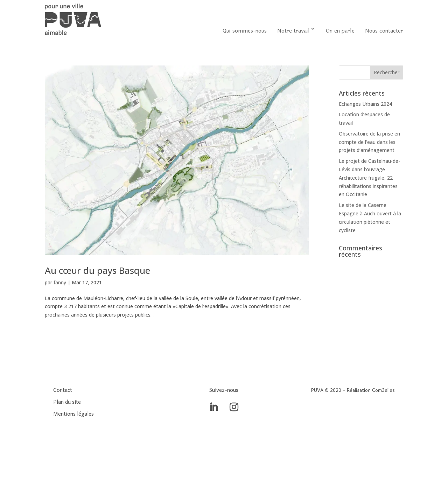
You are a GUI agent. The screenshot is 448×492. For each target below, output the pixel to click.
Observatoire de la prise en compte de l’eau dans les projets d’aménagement (369, 142)
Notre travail (293, 31)
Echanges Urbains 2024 (365, 104)
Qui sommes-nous (245, 31)
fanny (60, 282)
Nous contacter (384, 31)
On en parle (340, 31)
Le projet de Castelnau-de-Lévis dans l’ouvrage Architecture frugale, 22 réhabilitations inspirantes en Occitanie (369, 178)
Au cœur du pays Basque (97, 270)
